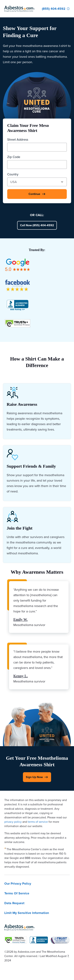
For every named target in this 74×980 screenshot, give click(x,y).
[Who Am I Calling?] (68, 9)
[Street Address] (37, 147)
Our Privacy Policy (18, 884)
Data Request (14, 903)
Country (13, 174)
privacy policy (13, 822)
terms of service (38, 822)
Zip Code (14, 157)
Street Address (18, 140)
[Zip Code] (37, 165)
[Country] (37, 182)
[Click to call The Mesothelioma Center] (54, 9)
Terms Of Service (17, 893)
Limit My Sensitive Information (27, 913)
